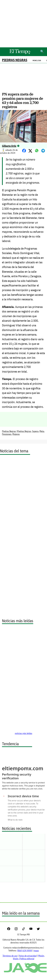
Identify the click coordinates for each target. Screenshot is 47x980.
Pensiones (7, 434)
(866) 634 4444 (25, 951)
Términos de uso (10, 956)
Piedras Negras (15, 60)
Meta (42, 431)
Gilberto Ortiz (9, 146)
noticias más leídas (23, 733)
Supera (35, 431)
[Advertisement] (23, 24)
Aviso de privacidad (28, 956)
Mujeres (16, 434)
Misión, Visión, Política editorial (29, 957)
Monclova (37, 60)
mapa (36, 951)
